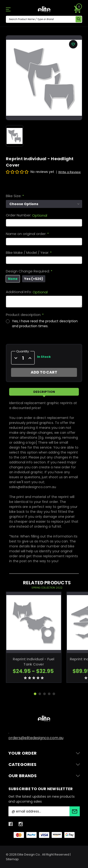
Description (44, 392)
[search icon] (79, 19)
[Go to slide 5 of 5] (54, 694)
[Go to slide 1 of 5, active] (35, 694)
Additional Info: (27, 292)
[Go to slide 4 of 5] (49, 694)
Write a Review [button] (69, 172)
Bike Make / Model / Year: (29, 253)
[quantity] (23, 358)
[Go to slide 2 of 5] (40, 694)
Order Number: (27, 215)
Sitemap (12, 859)
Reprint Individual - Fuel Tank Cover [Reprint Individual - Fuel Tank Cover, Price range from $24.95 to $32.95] (34, 662)
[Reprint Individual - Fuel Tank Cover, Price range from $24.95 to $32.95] (34, 623)
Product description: (25, 315)
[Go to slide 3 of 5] (44, 694)
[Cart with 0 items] (78, 9)
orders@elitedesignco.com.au (36, 738)
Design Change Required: (29, 271)
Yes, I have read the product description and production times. (45, 324)
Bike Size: (15, 196)
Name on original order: (27, 234)
